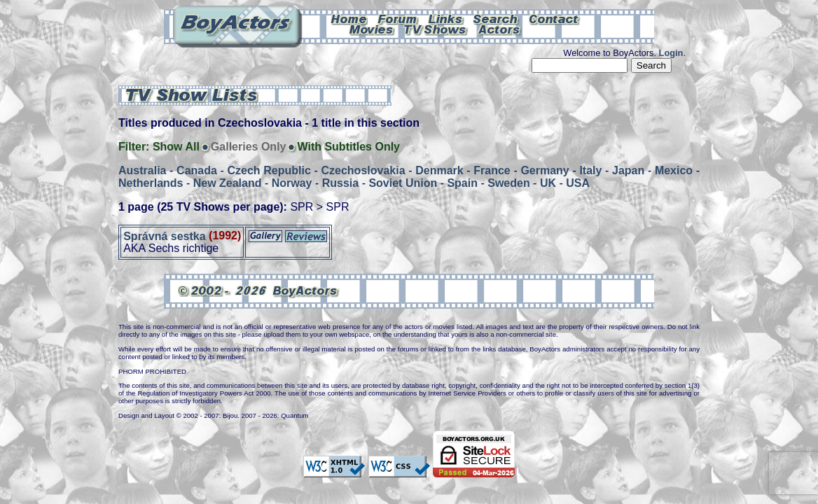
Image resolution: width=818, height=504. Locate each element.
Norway (292, 183)
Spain (462, 183)
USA (578, 183)
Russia (340, 183)
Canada (197, 170)
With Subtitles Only (348, 147)
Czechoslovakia (363, 170)
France (492, 170)
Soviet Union (403, 183)
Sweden (508, 183)
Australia (142, 170)
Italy (590, 170)
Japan (628, 170)
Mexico (674, 170)
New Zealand (228, 183)
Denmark (439, 170)
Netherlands (151, 183)
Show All (176, 147)
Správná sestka (164, 236)
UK (548, 183)
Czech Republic (269, 170)
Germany (545, 170)
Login (671, 53)
